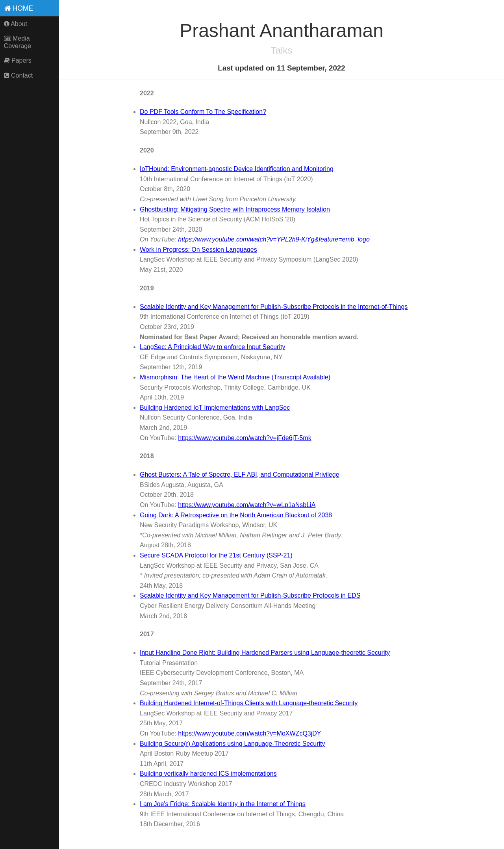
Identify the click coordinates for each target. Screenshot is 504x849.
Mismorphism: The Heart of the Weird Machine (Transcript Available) (235, 377)
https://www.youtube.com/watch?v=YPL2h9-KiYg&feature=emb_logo (274, 239)
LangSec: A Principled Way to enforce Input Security (212, 347)
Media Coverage (18, 42)
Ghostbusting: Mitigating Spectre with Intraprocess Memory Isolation (235, 209)
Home (19, 8)
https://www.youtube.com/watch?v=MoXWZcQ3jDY (249, 733)
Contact (19, 75)
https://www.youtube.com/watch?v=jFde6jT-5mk (245, 438)
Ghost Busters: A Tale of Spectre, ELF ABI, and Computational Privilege (240, 475)
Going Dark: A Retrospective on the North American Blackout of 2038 (236, 515)
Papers (18, 60)
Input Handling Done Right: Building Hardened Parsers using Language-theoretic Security (265, 653)
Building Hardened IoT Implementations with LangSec (215, 408)
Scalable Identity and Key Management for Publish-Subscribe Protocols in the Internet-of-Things (274, 307)
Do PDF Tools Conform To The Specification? (203, 112)
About (16, 24)
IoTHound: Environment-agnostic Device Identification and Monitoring (237, 169)
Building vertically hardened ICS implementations (208, 774)
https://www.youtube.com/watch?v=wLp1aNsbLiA (247, 505)
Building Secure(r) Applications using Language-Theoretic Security (232, 744)
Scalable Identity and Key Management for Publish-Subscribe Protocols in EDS (250, 595)
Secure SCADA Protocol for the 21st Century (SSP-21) (216, 555)
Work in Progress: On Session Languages (198, 250)
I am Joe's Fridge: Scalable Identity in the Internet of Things (223, 804)
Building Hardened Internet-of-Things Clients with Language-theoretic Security (249, 703)
